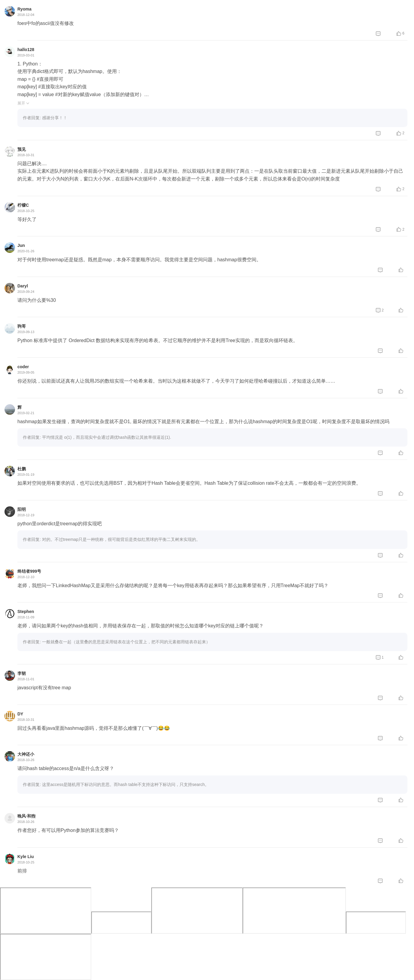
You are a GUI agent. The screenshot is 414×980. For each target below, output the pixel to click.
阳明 (22, 509)
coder (23, 367)
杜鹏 (22, 469)
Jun (21, 245)
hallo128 (26, 50)
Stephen (26, 611)
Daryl (23, 286)
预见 (22, 149)
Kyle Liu (26, 857)
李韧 (22, 673)
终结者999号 (29, 571)
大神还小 (26, 754)
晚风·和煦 (26, 816)
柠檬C (23, 205)
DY (20, 714)
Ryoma (24, 9)
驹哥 (22, 326)
